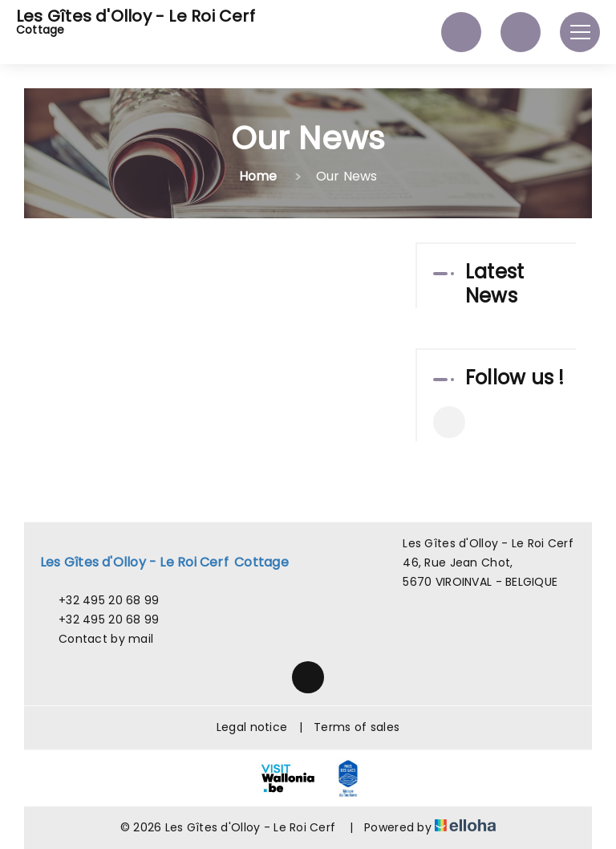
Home (258, 176)
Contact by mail (97, 639)
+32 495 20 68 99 (99, 600)
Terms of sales (357, 727)
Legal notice (252, 727)
